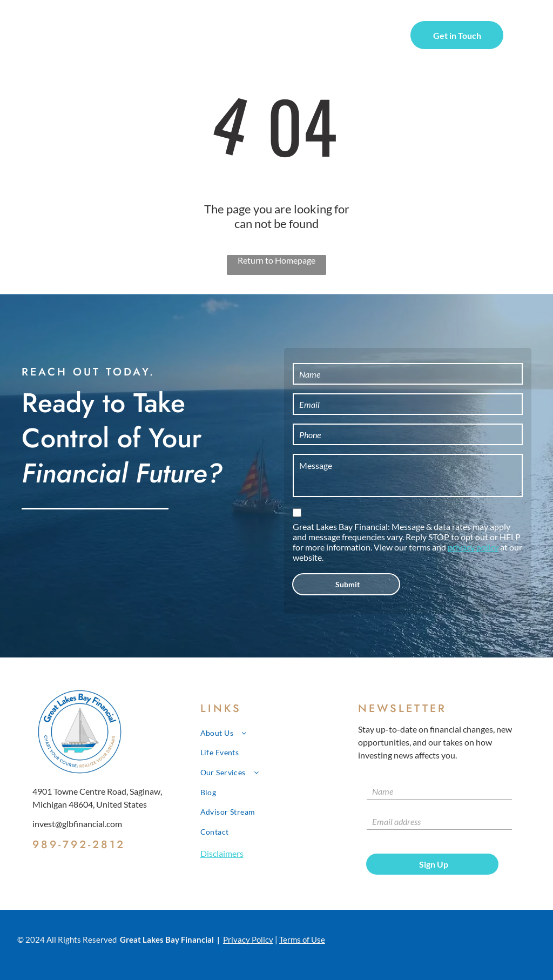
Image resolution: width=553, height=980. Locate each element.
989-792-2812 (79, 845)
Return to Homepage (276, 260)
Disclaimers (222, 853)
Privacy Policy (248, 939)
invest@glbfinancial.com (77, 824)
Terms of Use (302, 939)
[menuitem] (175, 37)
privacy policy (473, 547)
